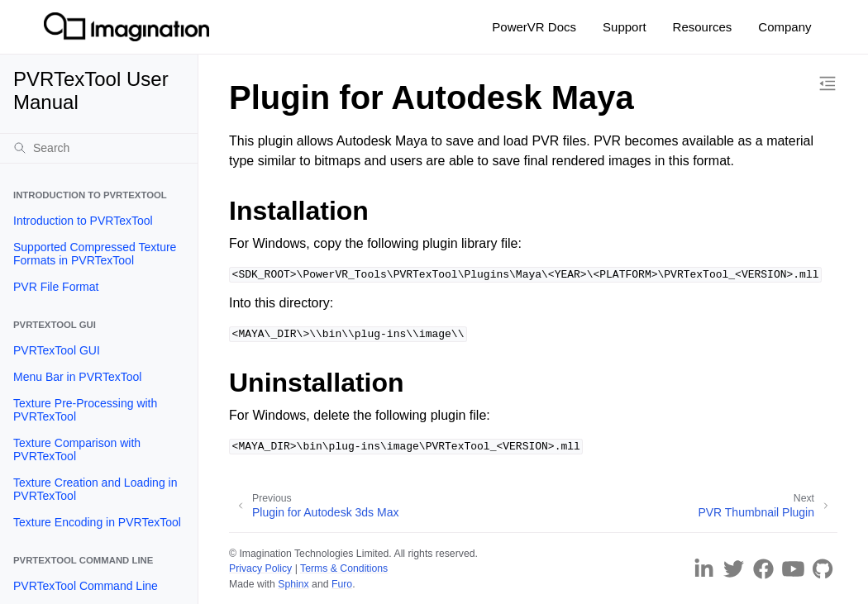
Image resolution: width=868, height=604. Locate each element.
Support (625, 27)
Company (785, 27)
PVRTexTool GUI (57, 350)
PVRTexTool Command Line (86, 586)
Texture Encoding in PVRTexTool (97, 522)
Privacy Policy (260, 568)
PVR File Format (56, 287)
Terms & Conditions (344, 568)
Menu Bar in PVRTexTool (77, 377)
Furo (342, 584)
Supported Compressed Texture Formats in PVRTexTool (95, 254)
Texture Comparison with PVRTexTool (77, 449)
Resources (703, 27)
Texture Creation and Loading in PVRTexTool (95, 489)
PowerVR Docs (534, 27)
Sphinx (293, 584)
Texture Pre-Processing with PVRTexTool (85, 410)
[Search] (99, 148)
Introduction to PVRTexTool (83, 221)
